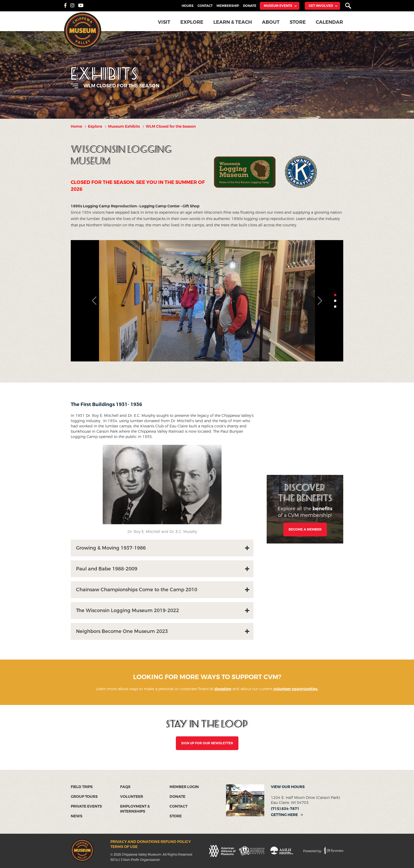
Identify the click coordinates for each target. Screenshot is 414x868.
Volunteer (132, 797)
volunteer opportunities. (296, 689)
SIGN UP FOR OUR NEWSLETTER (207, 743)
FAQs (125, 787)
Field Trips (82, 787)
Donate (250, 6)
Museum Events (278, 6)
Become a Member (305, 530)
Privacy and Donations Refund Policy (150, 842)
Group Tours (84, 797)
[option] (207, 301)
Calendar (329, 22)
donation (223, 689)
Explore (192, 22)
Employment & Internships (135, 809)
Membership (228, 6)
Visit (164, 22)
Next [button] (319, 301)
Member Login (184, 787)
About (271, 22)
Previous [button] (95, 301)
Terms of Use (124, 847)
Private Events (86, 806)
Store (298, 22)
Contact (205, 6)
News (77, 816)
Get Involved (321, 6)
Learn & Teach (233, 22)
